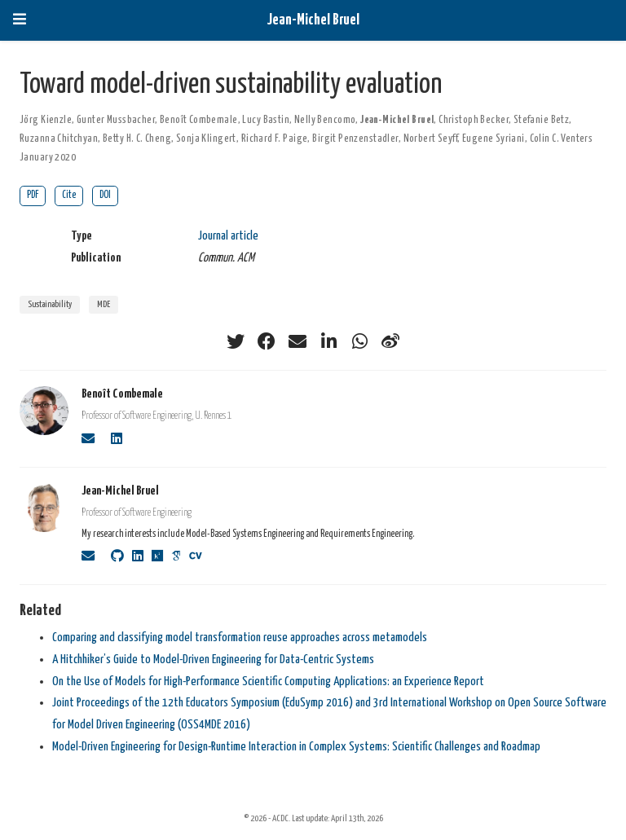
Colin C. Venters (562, 139)
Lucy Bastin (266, 120)
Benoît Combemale (199, 120)
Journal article (228, 236)
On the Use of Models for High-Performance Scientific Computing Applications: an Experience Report (268, 682)
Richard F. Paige (275, 139)
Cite (69, 195)
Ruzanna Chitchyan (59, 139)
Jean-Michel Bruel (313, 20)
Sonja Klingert (206, 139)
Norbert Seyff (430, 139)
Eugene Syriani (494, 139)
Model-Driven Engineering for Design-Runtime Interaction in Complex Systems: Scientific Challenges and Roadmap (296, 747)
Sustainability (50, 304)
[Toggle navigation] (20, 20)
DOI (105, 195)
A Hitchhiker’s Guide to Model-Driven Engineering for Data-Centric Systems (213, 660)
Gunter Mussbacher (116, 120)
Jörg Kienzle (46, 120)
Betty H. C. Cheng (137, 139)
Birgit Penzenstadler (355, 139)
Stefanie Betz (541, 120)
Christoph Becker (474, 120)
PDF (33, 195)
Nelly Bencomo (325, 120)
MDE (104, 304)
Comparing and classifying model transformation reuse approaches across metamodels (240, 638)
